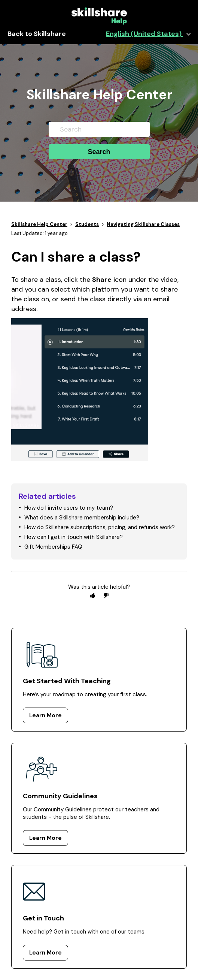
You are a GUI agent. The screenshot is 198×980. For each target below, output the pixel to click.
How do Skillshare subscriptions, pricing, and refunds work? (100, 527)
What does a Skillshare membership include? (82, 518)
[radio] (92, 595)
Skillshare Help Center (39, 224)
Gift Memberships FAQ (53, 547)
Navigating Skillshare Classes (143, 224)
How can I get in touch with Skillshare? (74, 537)
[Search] (99, 129)
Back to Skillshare (37, 34)
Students (87, 224)
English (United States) (144, 34)
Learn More (45, 715)
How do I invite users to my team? (69, 508)
